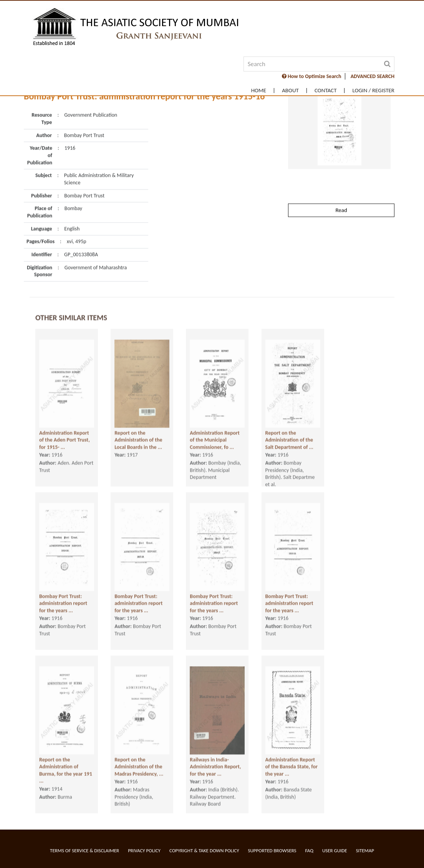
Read (341, 186)
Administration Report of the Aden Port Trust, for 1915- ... (65, 432)
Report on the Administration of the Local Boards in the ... (138, 432)
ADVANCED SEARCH (373, 76)
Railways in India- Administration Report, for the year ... (215, 759)
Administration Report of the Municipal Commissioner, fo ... (215, 432)
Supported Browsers (272, 851)
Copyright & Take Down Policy (204, 851)
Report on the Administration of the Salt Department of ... (289, 432)
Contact (326, 91)
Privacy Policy (144, 851)
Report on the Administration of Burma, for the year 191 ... (66, 762)
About (290, 91)
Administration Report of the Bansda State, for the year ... (292, 759)
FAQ (309, 851)
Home (259, 91)
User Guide (335, 851)
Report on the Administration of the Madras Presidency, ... (139, 759)
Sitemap (365, 851)
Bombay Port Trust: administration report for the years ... (63, 595)
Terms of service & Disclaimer (84, 851)
